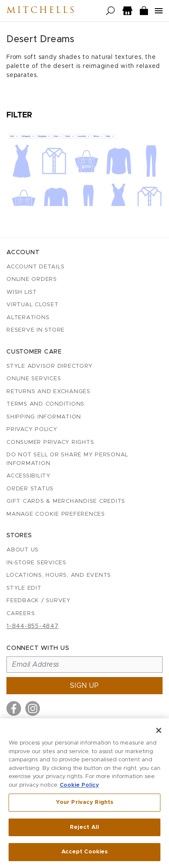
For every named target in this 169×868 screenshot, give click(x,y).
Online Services (34, 379)
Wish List (22, 292)
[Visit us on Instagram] (33, 708)
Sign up (84, 686)
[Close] (159, 731)
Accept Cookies (85, 853)
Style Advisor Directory (49, 366)
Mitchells (41, 11)
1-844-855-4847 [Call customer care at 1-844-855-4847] (33, 626)
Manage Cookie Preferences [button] (56, 514)
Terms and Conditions (45, 404)
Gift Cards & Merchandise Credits (66, 501)
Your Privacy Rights (84, 803)
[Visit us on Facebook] (14, 708)
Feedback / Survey (39, 601)
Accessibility (29, 476)
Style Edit (24, 588)
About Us (23, 550)
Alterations (28, 318)
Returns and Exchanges (48, 392)
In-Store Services (36, 563)
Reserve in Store (36, 330)
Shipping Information (44, 417)
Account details (35, 267)
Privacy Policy (32, 429)
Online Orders (32, 279)
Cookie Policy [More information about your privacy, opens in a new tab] (79, 786)
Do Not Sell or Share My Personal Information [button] (67, 459)
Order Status (30, 489)
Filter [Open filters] (19, 115)
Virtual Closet (33, 305)
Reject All (84, 828)
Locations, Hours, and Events (59, 575)
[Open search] (110, 11)
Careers (21, 614)
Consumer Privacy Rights (50, 442)
